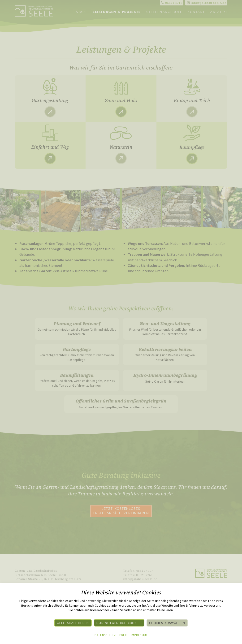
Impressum (139, 635)
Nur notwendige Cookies (119, 623)
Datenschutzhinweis (111, 635)
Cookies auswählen (167, 623)
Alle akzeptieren (73, 623)
